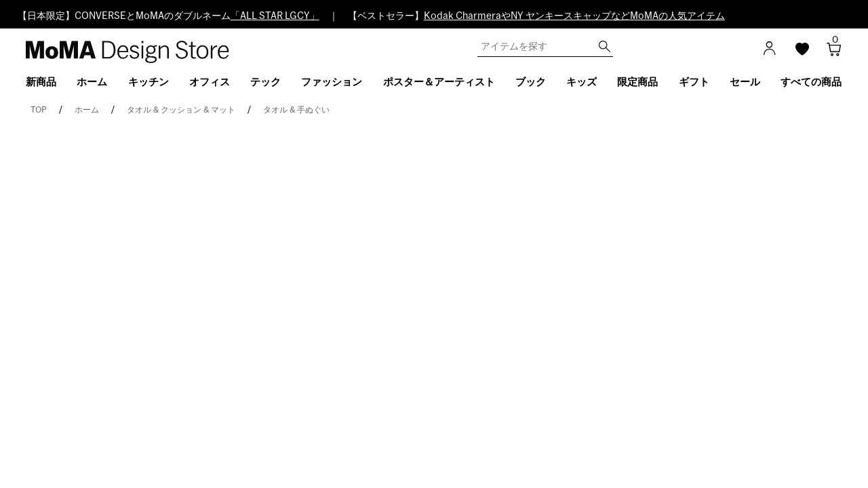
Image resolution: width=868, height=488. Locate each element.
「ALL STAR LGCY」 (275, 16)
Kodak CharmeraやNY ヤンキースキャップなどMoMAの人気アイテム (574, 16)
